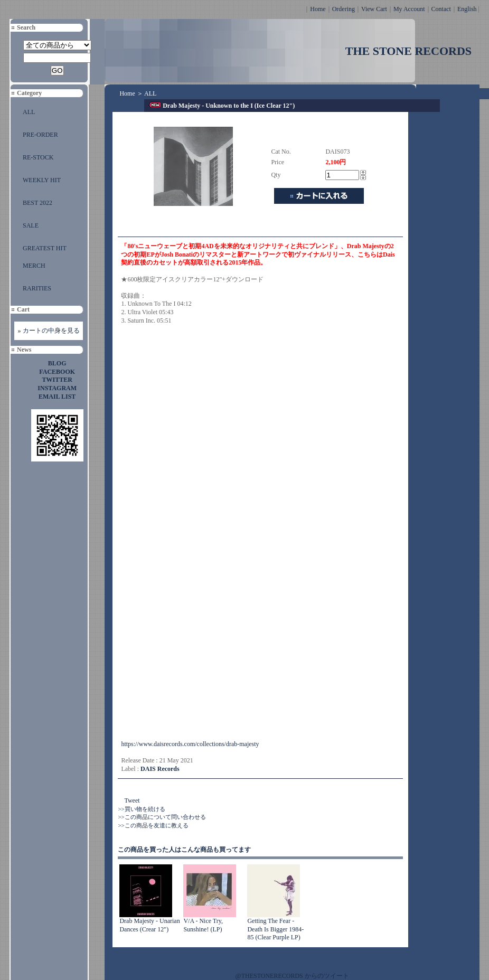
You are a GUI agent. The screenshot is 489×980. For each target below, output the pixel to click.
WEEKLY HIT (42, 180)
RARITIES (37, 288)
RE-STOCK (38, 157)
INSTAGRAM (57, 388)
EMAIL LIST (57, 397)
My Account (409, 9)
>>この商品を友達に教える (153, 825)
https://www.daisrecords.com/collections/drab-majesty (190, 744)
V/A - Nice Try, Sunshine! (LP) (203, 925)
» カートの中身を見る (49, 331)
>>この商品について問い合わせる (162, 817)
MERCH (34, 266)
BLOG (57, 363)
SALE (31, 225)
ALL (29, 112)
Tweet (132, 800)
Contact (441, 9)
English (467, 9)
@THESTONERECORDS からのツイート (292, 976)
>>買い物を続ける (141, 809)
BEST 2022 (37, 203)
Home (318, 9)
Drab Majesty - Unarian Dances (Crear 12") (149, 925)
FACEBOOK (57, 372)
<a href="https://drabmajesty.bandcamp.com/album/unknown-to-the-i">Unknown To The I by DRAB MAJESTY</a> (213, 608)
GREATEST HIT (45, 248)
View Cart (374, 9)
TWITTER (57, 380)
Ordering (344, 9)
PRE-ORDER (40, 135)
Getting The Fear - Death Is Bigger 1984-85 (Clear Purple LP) (275, 929)
